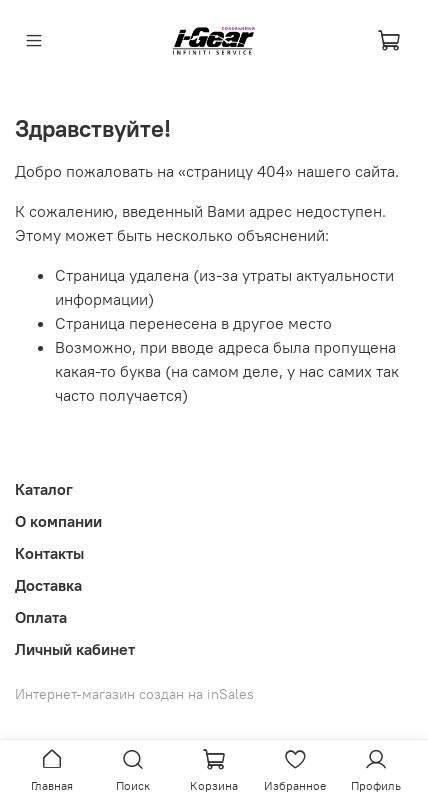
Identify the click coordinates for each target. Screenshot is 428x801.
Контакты (49, 553)
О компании (58, 521)
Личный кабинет (75, 649)
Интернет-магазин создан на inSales (134, 694)
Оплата (41, 617)
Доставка (48, 585)
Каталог (44, 489)
